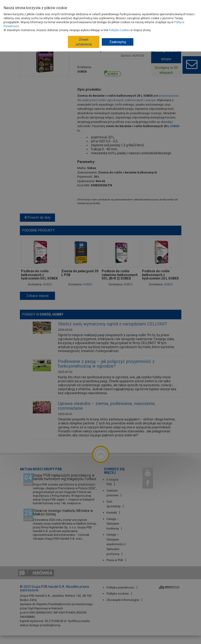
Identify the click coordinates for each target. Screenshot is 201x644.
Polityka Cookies (119, 30)
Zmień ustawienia (84, 42)
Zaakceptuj (118, 42)
